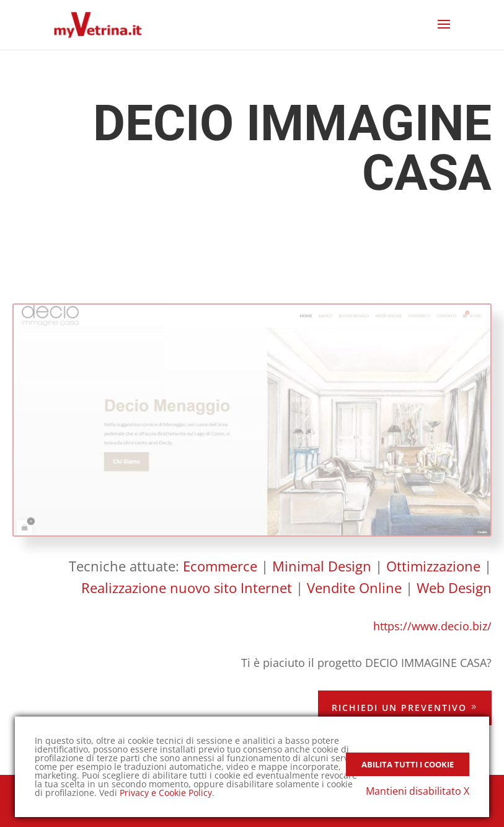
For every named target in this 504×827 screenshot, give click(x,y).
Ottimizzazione (433, 566)
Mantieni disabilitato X (418, 791)
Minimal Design (322, 566)
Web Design (454, 588)
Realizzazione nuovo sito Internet (187, 588)
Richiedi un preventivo (399, 708)
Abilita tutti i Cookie (408, 764)
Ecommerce (220, 566)
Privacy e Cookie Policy (166, 793)
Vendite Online (354, 588)
